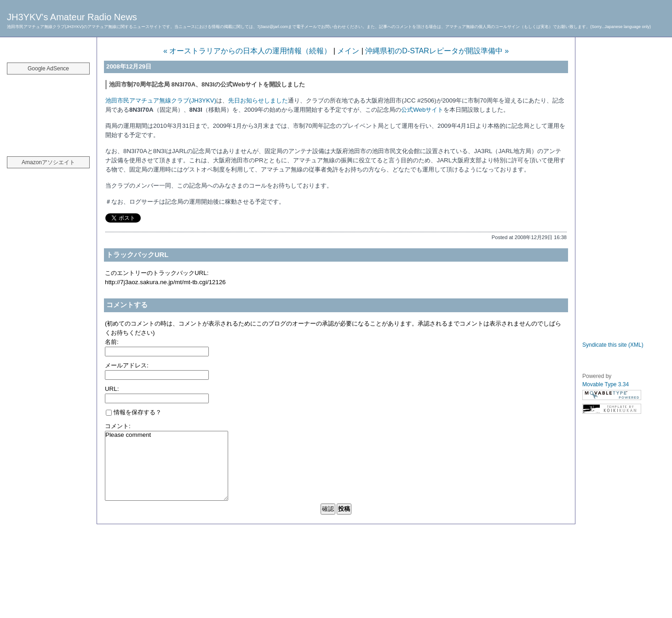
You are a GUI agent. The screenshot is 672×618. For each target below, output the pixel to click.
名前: (112, 342)
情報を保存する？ (134, 412)
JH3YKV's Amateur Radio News (72, 17)
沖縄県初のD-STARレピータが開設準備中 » (437, 51)
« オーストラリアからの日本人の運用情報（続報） (247, 51)
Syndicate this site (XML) (613, 345)
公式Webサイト (422, 110)
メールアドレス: (127, 365)
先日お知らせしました (258, 100)
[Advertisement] (48, 110)
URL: (112, 389)
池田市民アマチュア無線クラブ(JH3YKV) (161, 100)
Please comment (167, 466)
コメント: (118, 426)
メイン (348, 51)
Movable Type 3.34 (606, 384)
